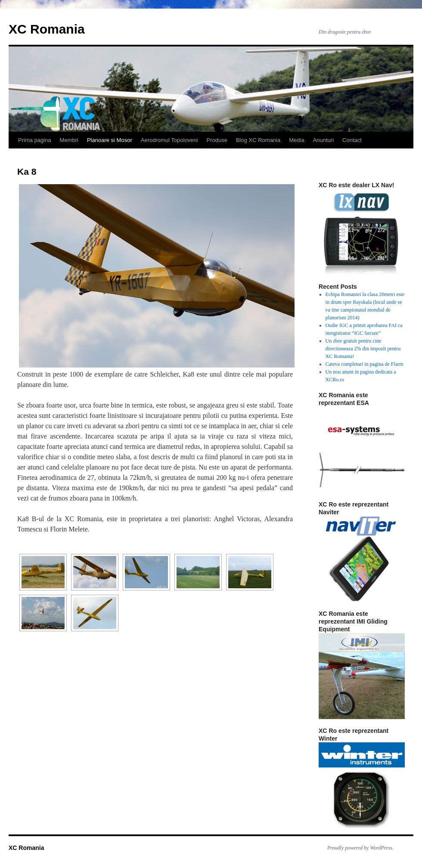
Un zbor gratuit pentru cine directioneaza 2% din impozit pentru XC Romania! (363, 349)
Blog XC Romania (258, 140)
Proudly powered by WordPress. (360, 848)
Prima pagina (35, 140)
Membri (69, 140)
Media (296, 140)
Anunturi (323, 140)
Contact (352, 140)
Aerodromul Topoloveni (169, 140)
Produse (217, 140)
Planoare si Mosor (110, 140)
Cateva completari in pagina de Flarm (365, 364)
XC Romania (47, 29)
